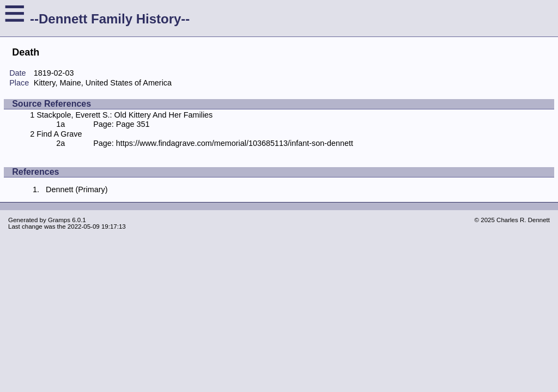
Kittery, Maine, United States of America (103, 83)
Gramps (59, 220)
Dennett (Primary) (77, 189)
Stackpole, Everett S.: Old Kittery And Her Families (125, 115)
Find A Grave (59, 134)
